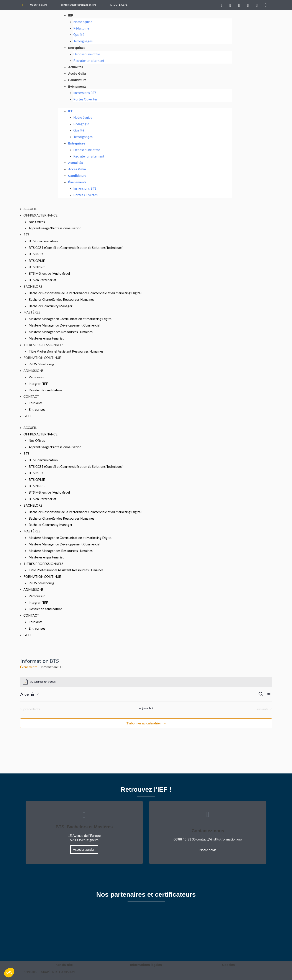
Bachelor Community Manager (51, 306)
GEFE (28, 416)
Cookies (228, 965)
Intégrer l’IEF (38, 384)
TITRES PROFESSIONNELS (43, 345)
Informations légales (146, 965)
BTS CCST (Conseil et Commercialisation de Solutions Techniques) (76, 248)
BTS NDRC (37, 267)
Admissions (34, 371)
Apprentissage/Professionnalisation (55, 228)
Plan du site (64, 965)
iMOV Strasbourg (41, 364)
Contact (31, 397)
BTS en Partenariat (43, 280)
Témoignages (83, 41)
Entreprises (77, 48)
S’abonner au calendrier (144, 724)
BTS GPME (37, 261)
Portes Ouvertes (85, 99)
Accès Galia (77, 74)
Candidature (78, 80)
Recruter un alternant (89, 61)
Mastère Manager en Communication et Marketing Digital (71, 319)
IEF (71, 15)
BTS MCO (36, 254)
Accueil (30, 209)
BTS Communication (43, 241)
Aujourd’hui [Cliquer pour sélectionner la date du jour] (146, 708)
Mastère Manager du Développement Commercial (64, 326)
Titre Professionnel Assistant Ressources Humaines (66, 351)
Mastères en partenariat (46, 339)
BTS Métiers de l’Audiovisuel (49, 274)
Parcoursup (37, 378)
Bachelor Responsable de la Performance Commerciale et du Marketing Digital (85, 293)
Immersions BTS (85, 93)
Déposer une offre (87, 54)
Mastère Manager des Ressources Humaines (61, 332)
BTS (26, 235)
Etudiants (36, 403)
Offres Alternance (40, 215)
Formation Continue (42, 358)
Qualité (79, 35)
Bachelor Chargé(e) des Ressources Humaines (62, 300)
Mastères (32, 313)
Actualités (76, 67)
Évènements (78, 86)
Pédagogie (81, 28)
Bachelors (33, 287)
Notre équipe (83, 22)
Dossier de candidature (45, 390)
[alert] (146, 682)
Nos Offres (37, 222)
